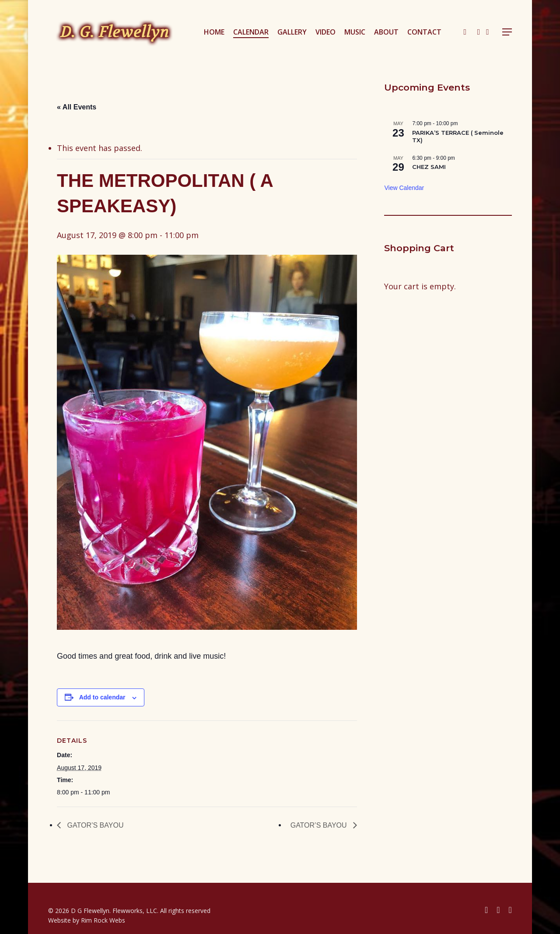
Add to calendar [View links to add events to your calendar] (102, 697)
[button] (507, 32)
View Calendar (404, 188)
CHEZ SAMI (429, 167)
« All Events (77, 107)
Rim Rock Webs (103, 920)
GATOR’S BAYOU (94, 825)
